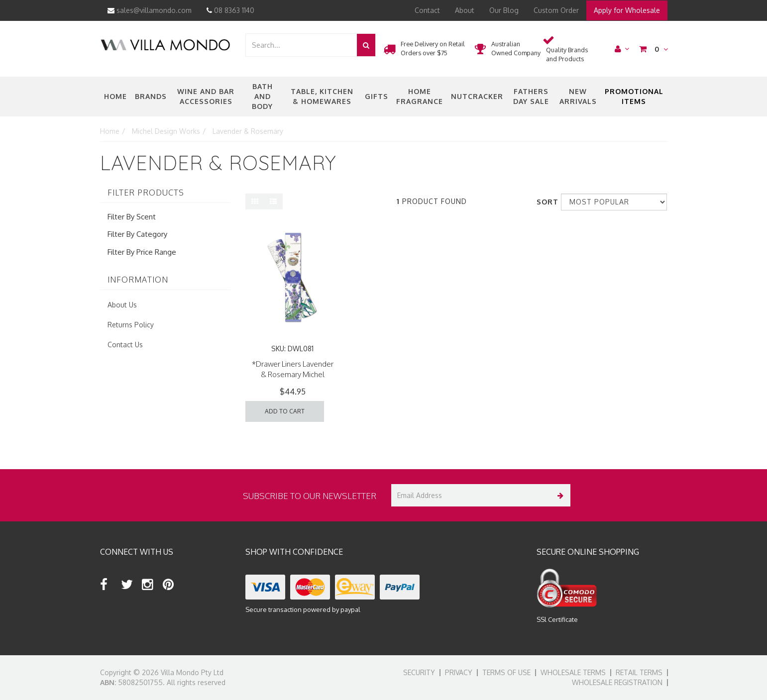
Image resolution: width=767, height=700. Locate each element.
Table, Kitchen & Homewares (322, 96)
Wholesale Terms (573, 672)
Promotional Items (634, 96)
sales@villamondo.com (150, 10)
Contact (427, 10)
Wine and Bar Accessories (206, 96)
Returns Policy (131, 325)
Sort (545, 202)
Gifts (377, 96)
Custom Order (556, 10)
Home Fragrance (420, 96)
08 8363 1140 (230, 10)
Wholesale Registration (617, 682)
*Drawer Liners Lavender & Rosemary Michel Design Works (293, 374)
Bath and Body (262, 96)
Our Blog (504, 10)
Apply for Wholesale (627, 10)
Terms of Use (506, 672)
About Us (122, 305)
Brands (151, 96)
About (465, 10)
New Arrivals (578, 96)
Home (115, 96)
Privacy (459, 672)
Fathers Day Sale (531, 96)
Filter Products (146, 193)
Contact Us (125, 345)
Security (419, 672)
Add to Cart (285, 411)
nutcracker (477, 96)
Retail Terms (639, 672)
